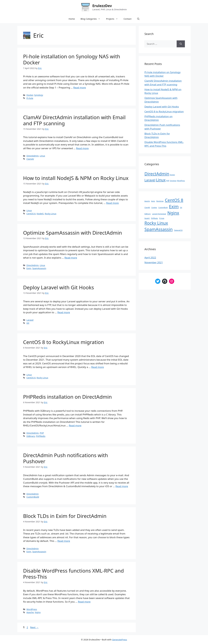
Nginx (38, 612)
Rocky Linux (51, 214)
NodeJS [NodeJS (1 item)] (147, 218)
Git (28, 323)
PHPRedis (41, 436)
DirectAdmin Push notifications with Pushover (66, 458)
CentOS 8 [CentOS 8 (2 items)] (174, 200)
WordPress (32, 609)
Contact (128, 19)
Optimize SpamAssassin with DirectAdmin (73, 233)
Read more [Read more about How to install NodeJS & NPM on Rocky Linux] (112, 203)
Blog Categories (92, 19)
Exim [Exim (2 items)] (174, 206)
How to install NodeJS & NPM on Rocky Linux (76, 178)
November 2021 (154, 262)
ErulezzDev (102, 6)
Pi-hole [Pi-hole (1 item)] (162, 218)
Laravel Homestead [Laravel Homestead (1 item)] (159, 214)
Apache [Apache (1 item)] (147, 201)
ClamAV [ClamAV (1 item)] (147, 207)
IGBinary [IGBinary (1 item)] (148, 214)
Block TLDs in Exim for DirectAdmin (65, 516)
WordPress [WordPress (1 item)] (181, 181)
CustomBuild (33, 497)
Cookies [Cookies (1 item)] (154, 207)
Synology (39, 95)
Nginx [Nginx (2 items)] (173, 213)
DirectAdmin (32, 156)
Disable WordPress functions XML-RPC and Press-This (73, 574)
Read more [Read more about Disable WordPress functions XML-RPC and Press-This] (84, 602)
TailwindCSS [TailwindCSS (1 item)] (178, 230)
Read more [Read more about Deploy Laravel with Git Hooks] (64, 312)
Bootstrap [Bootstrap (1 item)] (160, 201)
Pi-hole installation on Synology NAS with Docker (72, 59)
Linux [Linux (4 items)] (161, 180)
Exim (29, 268)
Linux (42, 156)
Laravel (30, 320)
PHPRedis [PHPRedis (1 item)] (154, 218)
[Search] (181, 44)
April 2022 (150, 257)
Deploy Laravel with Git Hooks (58, 287)
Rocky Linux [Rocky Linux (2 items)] (156, 223)
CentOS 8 (31, 214)
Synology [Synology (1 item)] (173, 181)
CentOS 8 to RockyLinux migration (63, 342)
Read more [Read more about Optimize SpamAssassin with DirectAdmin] (71, 258)
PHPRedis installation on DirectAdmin (67, 397)
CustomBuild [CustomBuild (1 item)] (163, 207)
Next (34, 627)
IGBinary (31, 436)
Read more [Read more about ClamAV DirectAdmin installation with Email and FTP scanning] (82, 148)
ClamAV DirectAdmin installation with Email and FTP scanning (74, 120)
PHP (42, 433)
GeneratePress (120, 640)
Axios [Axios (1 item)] (153, 201)
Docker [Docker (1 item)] (172, 175)
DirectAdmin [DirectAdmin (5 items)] (157, 174)
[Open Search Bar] (138, 19)
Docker (30, 95)
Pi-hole (30, 98)
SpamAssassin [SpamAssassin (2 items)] (159, 229)
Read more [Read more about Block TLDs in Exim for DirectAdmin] (64, 541)
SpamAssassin (39, 268)
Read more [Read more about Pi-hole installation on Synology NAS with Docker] (80, 88)
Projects (113, 19)
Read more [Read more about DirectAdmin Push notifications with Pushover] (122, 486)
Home (72, 19)
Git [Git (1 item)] (181, 207)
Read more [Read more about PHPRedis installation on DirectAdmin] (75, 425)
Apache (30, 612)
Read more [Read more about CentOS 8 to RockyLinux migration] (98, 367)
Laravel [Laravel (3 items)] (150, 180)
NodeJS (40, 214)
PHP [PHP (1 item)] (168, 181)
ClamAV (30, 159)
